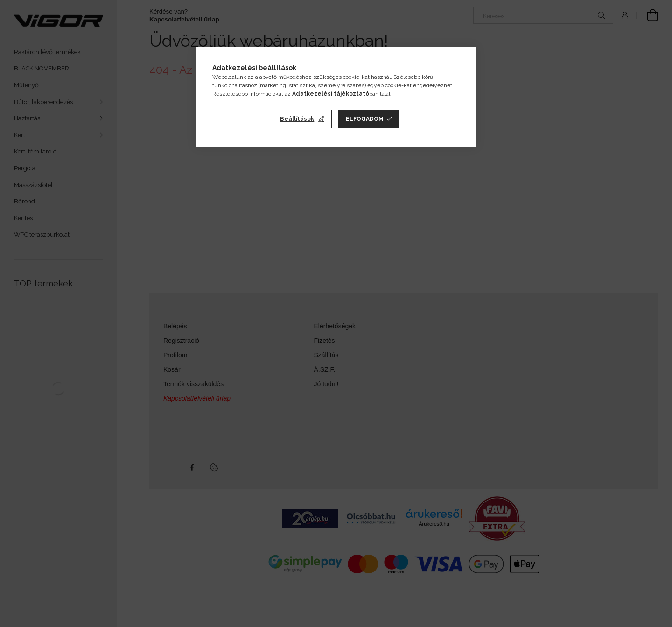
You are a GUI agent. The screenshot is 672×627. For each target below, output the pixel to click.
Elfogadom (365, 119)
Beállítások (297, 119)
